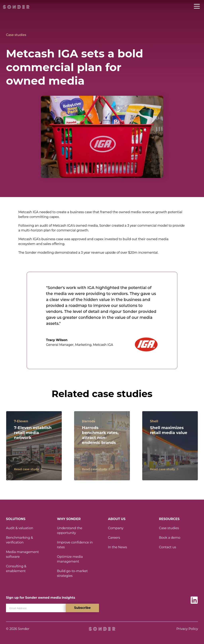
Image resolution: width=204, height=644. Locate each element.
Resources (169, 519)
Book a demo (170, 538)
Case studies (16, 35)
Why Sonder (69, 519)
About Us (117, 519)
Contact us (168, 547)
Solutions (16, 519)
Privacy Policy (187, 629)
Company (116, 528)
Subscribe (82, 608)
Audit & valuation (20, 528)
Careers (114, 538)
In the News (117, 547)
